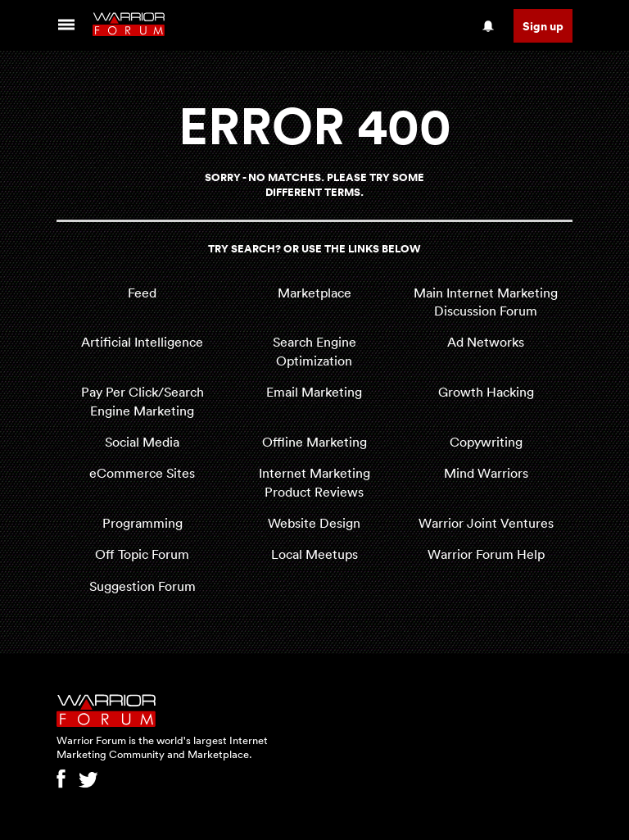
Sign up (543, 26)
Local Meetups (314, 554)
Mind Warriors (486, 473)
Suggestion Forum (143, 586)
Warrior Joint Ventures (486, 523)
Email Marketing (314, 392)
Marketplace (314, 293)
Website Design (314, 523)
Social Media (142, 442)
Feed (142, 293)
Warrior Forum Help (486, 554)
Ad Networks (486, 342)
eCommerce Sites (142, 473)
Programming (143, 523)
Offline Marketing (314, 442)
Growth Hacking (486, 392)
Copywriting (486, 442)
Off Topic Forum (142, 554)
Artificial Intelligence (142, 342)
